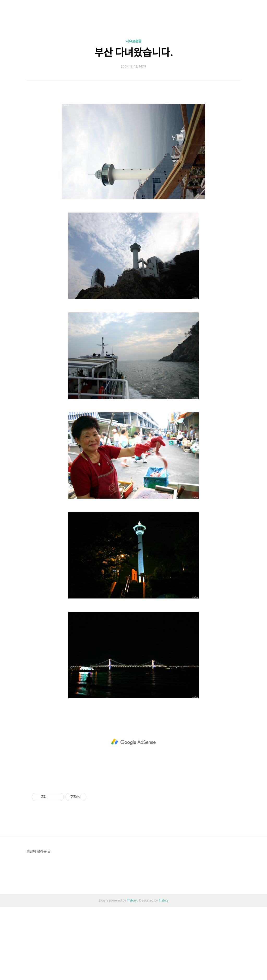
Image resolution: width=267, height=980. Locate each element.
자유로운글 (133, 41)
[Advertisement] (133, 135)
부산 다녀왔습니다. (134, 52)
